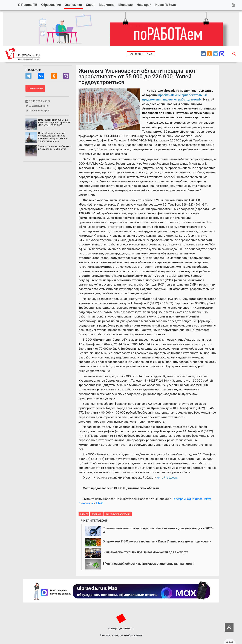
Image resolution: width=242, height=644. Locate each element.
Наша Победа (166, 5)
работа (84, 514)
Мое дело (126, 5)
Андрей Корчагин (39, 106)
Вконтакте (86, 503)
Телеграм (179, 499)
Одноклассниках (199, 499)
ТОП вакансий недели (118, 514)
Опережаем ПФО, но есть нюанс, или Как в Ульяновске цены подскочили (157, 541)
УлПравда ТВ (27, 5)
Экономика (73, 5)
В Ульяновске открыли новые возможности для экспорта (146, 552)
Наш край (144, 5)
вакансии (97, 514)
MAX (100, 503)
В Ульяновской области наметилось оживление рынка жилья (148, 564)
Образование (51, 5)
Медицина (107, 5)
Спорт (90, 5)
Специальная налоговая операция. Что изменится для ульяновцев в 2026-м (158, 530)
